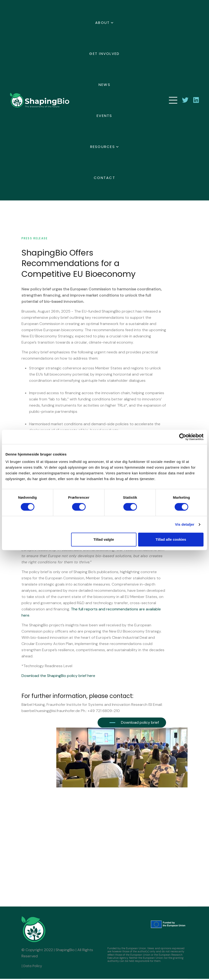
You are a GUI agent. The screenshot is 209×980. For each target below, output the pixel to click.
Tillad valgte (104, 539)
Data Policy (33, 967)
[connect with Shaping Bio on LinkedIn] (196, 100)
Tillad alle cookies (171, 539)
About (102, 23)
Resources (103, 147)
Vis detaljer (185, 524)
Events (104, 116)
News (104, 85)
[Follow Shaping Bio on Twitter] (185, 100)
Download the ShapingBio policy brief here (58, 677)
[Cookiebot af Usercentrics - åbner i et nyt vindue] (183, 437)
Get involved (104, 54)
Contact (104, 178)
